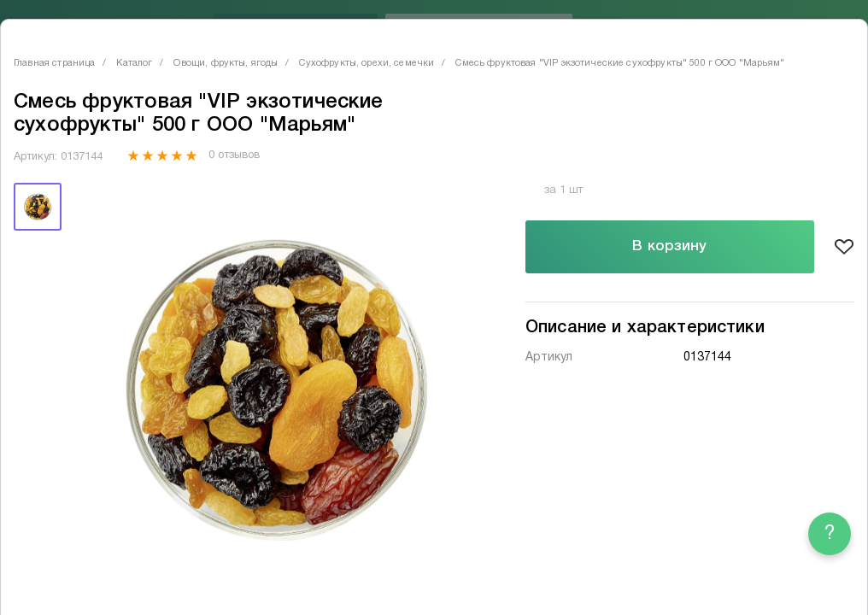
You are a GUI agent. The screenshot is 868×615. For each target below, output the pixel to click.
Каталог (134, 63)
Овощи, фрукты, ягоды (226, 63)
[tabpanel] (274, 386)
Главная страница (54, 63)
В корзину (669, 246)
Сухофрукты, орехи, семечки (367, 63)
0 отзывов (234, 155)
